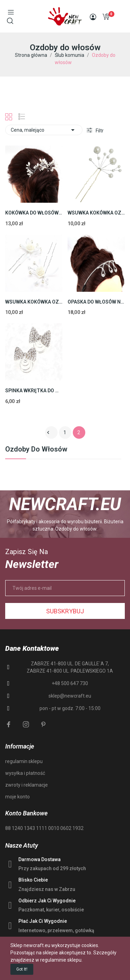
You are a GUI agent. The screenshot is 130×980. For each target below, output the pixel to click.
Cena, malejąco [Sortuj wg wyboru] (44, 130)
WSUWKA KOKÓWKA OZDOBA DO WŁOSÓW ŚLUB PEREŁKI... (96, 213)
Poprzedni (48, 432)
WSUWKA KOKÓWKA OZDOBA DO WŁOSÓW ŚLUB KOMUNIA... (34, 302)
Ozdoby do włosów (36, 449)
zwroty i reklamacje (27, 785)
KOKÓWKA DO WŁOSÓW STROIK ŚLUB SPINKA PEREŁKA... (34, 213)
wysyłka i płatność (25, 773)
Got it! (22, 969)
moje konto (18, 797)
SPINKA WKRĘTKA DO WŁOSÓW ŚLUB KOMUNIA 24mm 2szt (34, 391)
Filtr (99, 131)
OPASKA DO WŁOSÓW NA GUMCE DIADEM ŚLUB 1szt (96, 302)
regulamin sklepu (24, 761)
